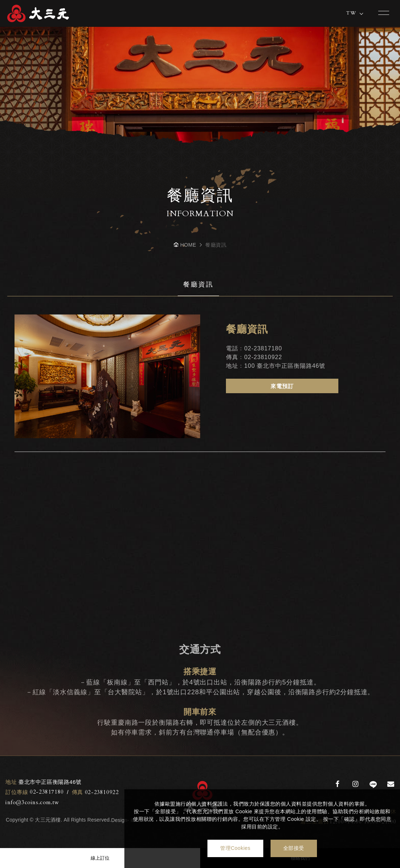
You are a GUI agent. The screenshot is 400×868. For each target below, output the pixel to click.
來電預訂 (282, 386)
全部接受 (294, 848)
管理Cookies (235, 848)
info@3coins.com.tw (32, 802)
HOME (188, 245)
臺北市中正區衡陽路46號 (44, 782)
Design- (120, 820)
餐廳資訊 (198, 284)
